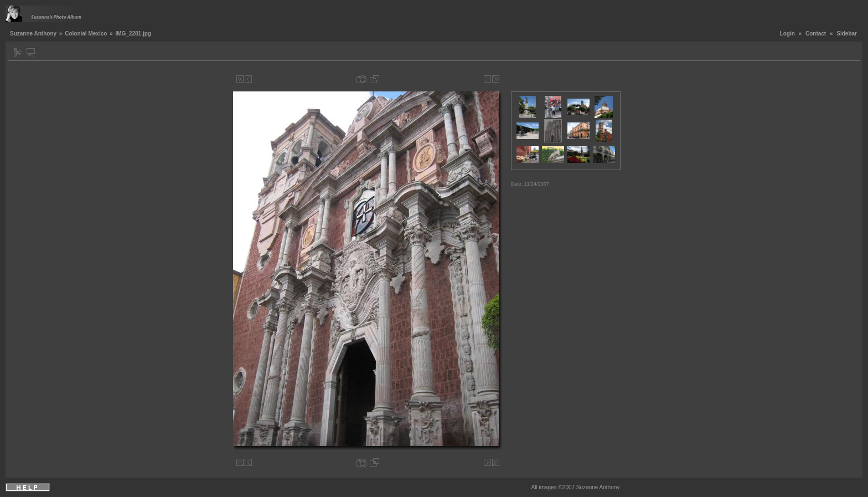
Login (787, 34)
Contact (816, 34)
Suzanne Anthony (33, 34)
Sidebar (847, 34)
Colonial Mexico (86, 34)
